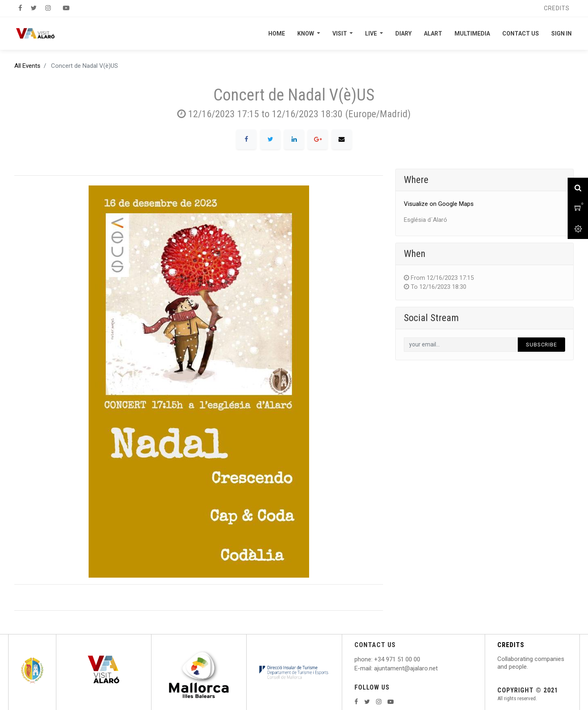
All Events (27, 66)
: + (374, 659)
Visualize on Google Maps (439, 204)
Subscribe (541, 345)
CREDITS (511, 645)
